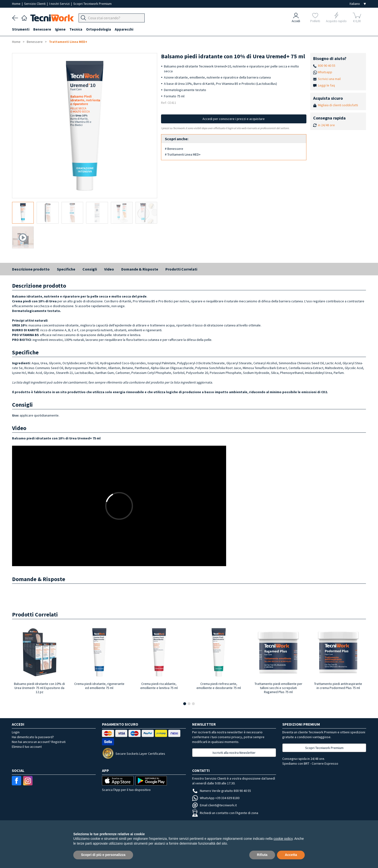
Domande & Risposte (140, 269)
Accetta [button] (291, 855)
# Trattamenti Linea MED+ (183, 154)
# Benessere (174, 149)
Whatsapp (325, 72)
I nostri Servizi (60, 4)
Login (16, 732)
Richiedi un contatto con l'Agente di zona (225, 813)
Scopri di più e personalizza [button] (103, 855)
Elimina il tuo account (27, 747)
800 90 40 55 (327, 66)
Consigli (90, 269)
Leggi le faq (326, 85)
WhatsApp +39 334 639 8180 (216, 798)
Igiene (60, 29)
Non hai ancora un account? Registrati (39, 742)
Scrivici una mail (329, 79)
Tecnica (76, 29)
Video (109, 269)
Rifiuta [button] (262, 855)
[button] (185, 704)
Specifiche (66, 269)
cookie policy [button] (283, 839)
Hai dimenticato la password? (33, 737)
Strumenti (21, 29)
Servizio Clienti (35, 4)
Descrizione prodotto (31, 269)
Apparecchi (124, 29)
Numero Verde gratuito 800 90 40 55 (222, 791)
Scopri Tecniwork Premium (92, 4)
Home (17, 4)
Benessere (42, 29)
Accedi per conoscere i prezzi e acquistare (234, 119)
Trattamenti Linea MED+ (68, 42)
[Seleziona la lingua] (358, 4)
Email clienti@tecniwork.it (214, 805)
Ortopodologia (98, 29)
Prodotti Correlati (181, 269)
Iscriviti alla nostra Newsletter (234, 753)
